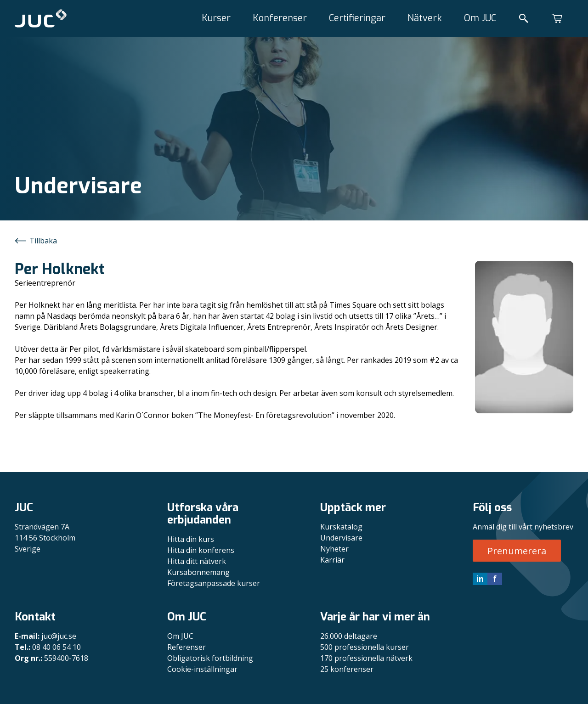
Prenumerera (517, 551)
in (480, 579)
